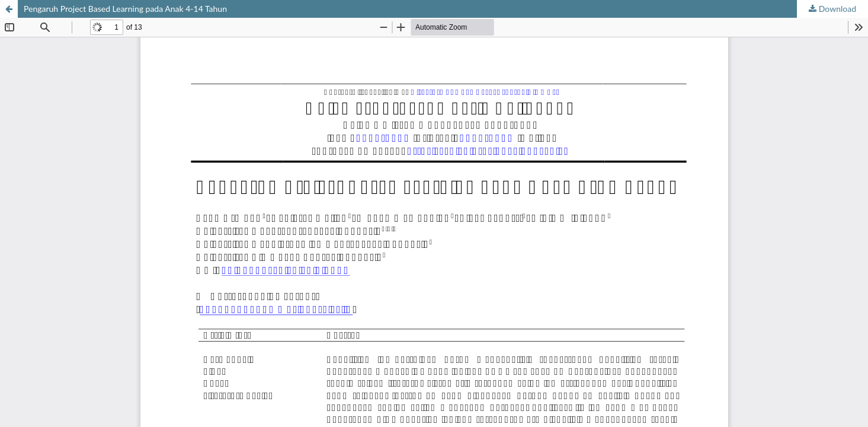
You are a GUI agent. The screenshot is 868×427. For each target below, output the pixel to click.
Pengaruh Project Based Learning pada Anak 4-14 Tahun (125, 9)
